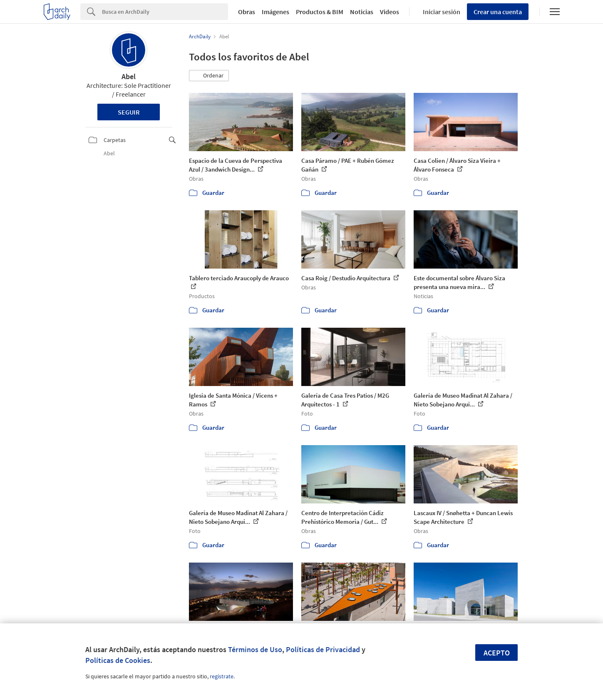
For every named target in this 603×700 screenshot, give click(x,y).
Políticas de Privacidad (323, 649)
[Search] (165, 12)
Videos (390, 12)
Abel (129, 76)
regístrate (222, 676)
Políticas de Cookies (118, 660)
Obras (247, 12)
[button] (209, 76)
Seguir (129, 112)
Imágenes (275, 12)
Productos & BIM (320, 12)
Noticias (362, 12)
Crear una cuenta (498, 12)
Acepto (497, 653)
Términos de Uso (255, 649)
